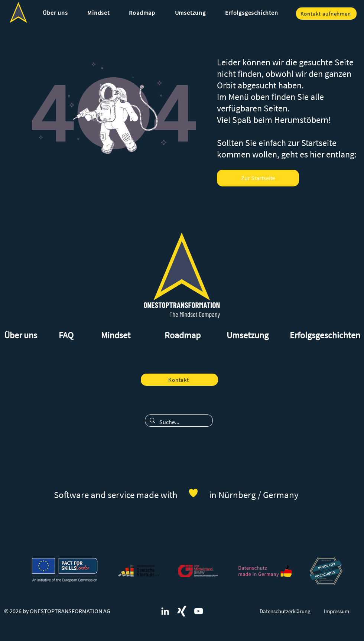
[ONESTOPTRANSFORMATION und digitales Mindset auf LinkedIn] (165, 611)
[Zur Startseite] (258, 178)
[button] (55, 13)
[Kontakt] (179, 380)
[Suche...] (178, 422)
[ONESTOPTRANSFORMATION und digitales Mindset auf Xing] (182, 611)
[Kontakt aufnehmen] (326, 14)
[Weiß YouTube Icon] (199, 611)
